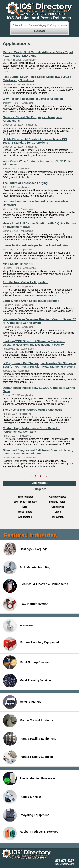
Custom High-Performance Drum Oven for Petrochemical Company (31, 430)
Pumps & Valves (22, 797)
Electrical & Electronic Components (36, 586)
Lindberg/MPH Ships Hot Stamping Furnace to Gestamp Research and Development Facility (34, 343)
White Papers (25, 512)
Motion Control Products (28, 720)
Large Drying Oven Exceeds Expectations (31, 301)
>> (45, 476)
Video (58, 512)
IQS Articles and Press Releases (39, 18)
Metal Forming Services (27, 681)
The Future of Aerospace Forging (25, 183)
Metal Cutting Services (27, 662)
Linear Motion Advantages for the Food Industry (35, 245)
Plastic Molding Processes (29, 779)
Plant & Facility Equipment (29, 739)
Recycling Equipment (26, 815)
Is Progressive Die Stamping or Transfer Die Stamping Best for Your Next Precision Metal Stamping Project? (39, 365)
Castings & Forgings (25, 549)
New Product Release (25, 502)
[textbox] (40, 25)
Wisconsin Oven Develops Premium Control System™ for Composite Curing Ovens (39, 321)
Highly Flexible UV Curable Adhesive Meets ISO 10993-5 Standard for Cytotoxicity (35, 141)
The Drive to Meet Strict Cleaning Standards (32, 410)
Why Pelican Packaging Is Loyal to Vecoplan (33, 99)
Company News (58, 497)
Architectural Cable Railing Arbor (25, 282)
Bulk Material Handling (27, 568)
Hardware (18, 626)
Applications (25, 517)
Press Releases (25, 497)
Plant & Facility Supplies (28, 757)
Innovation (58, 517)
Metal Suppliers (22, 702)
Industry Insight (58, 502)
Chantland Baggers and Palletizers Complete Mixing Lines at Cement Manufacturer (38, 452)
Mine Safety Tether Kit (18, 264)
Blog (25, 507)
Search (39, 31)
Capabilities (58, 507)
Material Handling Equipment (31, 644)
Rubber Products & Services (31, 833)
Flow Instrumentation (26, 604)
